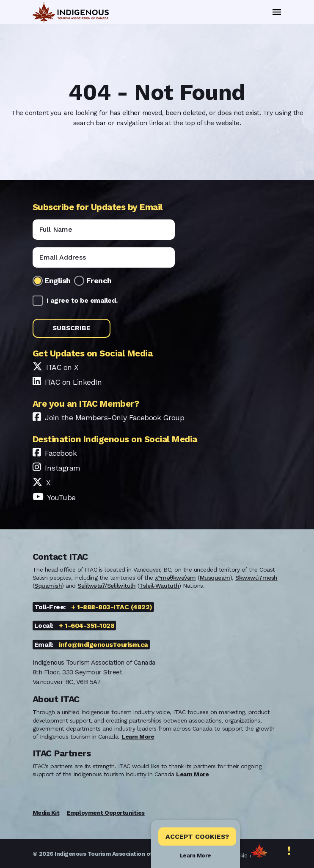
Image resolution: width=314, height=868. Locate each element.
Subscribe (72, 328)
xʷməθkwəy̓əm (175, 578)
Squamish (48, 586)
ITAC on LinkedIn (73, 382)
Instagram (63, 468)
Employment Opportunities (106, 813)
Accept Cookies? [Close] (197, 837)
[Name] (104, 230)
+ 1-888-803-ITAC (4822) (112, 607)
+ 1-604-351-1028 (87, 626)
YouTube (61, 498)
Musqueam (215, 578)
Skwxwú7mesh (256, 578)
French (99, 281)
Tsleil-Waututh (159, 586)
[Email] (104, 257)
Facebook (61, 453)
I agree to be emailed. (82, 300)
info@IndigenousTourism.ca (103, 645)
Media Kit (46, 813)
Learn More (196, 856)
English (58, 281)
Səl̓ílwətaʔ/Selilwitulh (106, 586)
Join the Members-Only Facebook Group (114, 418)
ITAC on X (62, 367)
